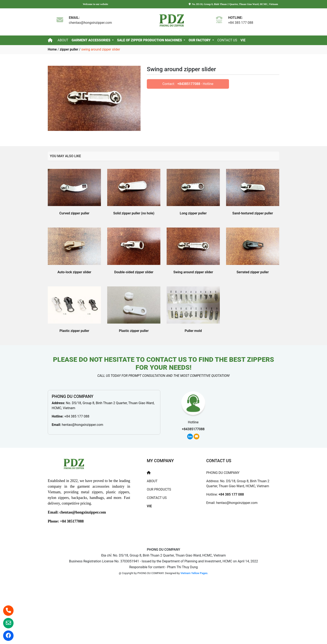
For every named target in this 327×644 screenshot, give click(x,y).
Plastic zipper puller (74, 331)
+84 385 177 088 (77, 416)
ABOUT (63, 40)
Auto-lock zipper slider (74, 272)
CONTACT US (227, 40)
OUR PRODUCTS (159, 489)
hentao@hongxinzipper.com (82, 425)
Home (52, 49)
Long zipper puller (193, 213)
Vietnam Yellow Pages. (194, 573)
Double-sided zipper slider (134, 272)
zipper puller (69, 49)
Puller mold (193, 331)
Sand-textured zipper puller (253, 213)
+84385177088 (189, 84)
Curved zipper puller (74, 213)
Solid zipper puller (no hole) (134, 213)
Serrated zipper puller (253, 272)
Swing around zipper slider (193, 272)
